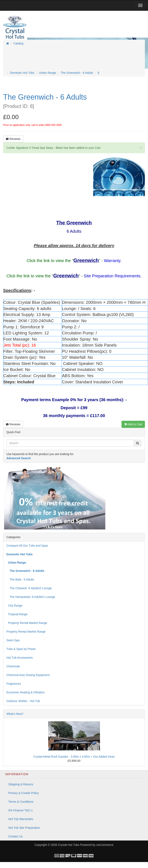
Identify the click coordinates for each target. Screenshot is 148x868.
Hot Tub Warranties (21, 819)
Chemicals (13, 666)
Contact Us (15, 836)
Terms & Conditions (21, 802)
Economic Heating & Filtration (25, 692)
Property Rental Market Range (27, 623)
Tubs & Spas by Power (21, 649)
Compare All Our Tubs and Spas (27, 546)
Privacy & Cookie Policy (24, 793)
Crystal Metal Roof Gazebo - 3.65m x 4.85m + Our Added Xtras (74, 757)
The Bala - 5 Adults (20, 579)
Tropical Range (17, 614)
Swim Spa (13, 640)
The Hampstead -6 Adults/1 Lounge (31, 597)
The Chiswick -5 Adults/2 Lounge (29, 588)
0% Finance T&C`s (20, 810)
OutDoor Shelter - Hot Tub (23, 701)
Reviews (13, 139)
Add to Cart (133, 424)
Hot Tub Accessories (20, 658)
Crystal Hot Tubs (69, 845)
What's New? (15, 714)
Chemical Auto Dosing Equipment (28, 675)
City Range (14, 606)
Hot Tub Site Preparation (24, 828)
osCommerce (105, 845)
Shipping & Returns (21, 784)
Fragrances (14, 684)
